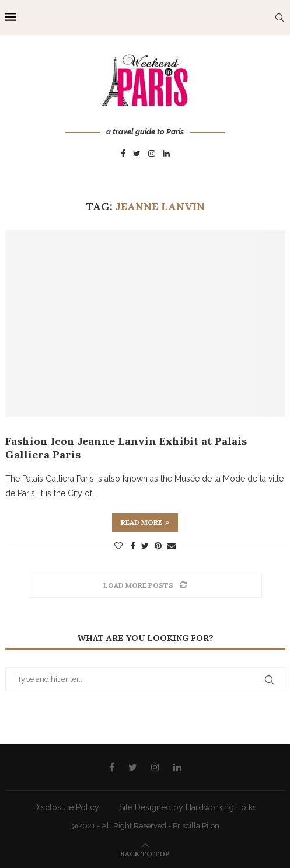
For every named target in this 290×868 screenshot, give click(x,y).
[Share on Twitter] (145, 546)
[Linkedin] (166, 154)
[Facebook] (123, 154)
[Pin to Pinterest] (158, 546)
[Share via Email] (172, 546)
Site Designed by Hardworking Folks (188, 807)
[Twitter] (137, 154)
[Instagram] (152, 154)
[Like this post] (118, 546)
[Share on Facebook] (133, 546)
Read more (145, 522)
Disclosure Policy (66, 807)
